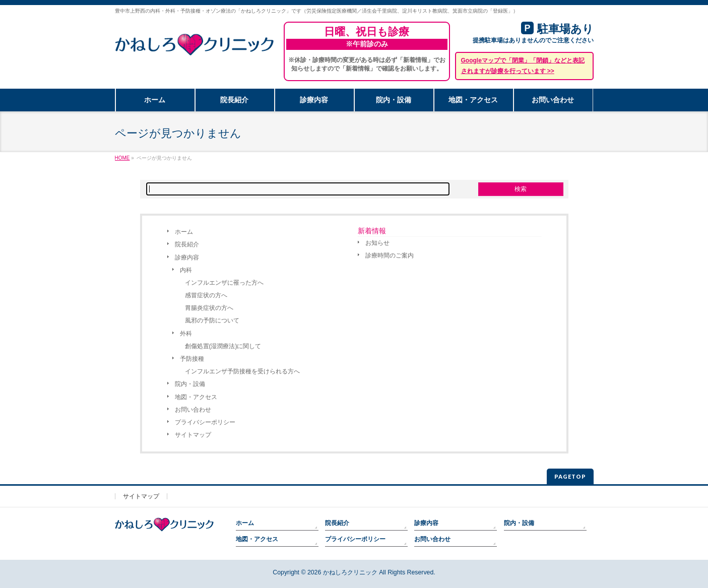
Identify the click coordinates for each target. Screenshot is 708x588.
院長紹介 (187, 244)
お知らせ (377, 243)
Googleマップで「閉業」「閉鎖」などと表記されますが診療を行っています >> (523, 66)
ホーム (184, 232)
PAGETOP (570, 476)
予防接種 (192, 359)
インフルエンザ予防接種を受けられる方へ (242, 371)
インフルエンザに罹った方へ (224, 283)
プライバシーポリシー (205, 422)
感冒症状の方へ (206, 295)
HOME (122, 158)
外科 (186, 334)
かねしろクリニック (350, 572)
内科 (186, 270)
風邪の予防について (212, 320)
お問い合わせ (193, 410)
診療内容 (187, 257)
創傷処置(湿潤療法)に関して (223, 346)
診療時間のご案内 (390, 255)
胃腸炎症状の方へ (209, 308)
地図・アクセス (196, 397)
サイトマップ (193, 435)
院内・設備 (190, 384)
